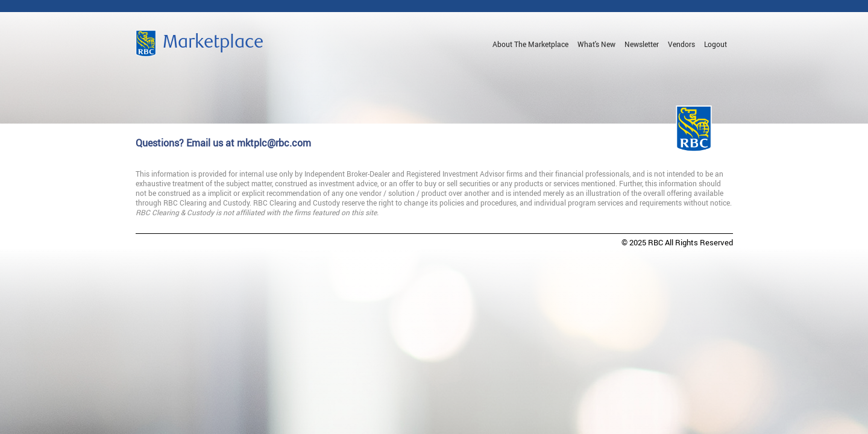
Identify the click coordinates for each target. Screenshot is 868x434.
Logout (715, 44)
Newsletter (642, 44)
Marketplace (213, 43)
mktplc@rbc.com (274, 143)
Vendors (681, 44)
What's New (596, 44)
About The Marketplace (530, 44)
